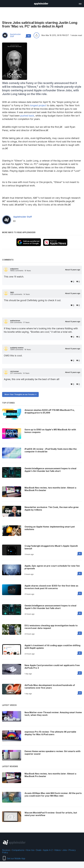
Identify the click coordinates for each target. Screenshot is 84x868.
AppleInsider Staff (15, 35)
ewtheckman (15, 321)
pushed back (27, 116)
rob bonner (15, 371)
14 (28, 36)
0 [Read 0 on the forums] (80, 554)
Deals (39, 850)
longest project (38, 105)
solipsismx (14, 269)
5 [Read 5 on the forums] (80, 593)
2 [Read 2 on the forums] (80, 633)
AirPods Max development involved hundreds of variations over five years (50, 686)
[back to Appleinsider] (41, 4)
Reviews (6, 850)
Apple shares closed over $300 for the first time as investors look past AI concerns (51, 587)
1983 (12, 293)
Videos (57, 850)
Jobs (65, 850)
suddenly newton (17, 348)
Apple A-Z (48, 850)
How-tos (30, 850)
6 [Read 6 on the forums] (80, 613)
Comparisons (18, 850)
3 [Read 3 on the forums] (80, 693)
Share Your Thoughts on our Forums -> (20, 394)
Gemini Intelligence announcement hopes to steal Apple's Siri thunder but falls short (50, 607)
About (73, 270)
